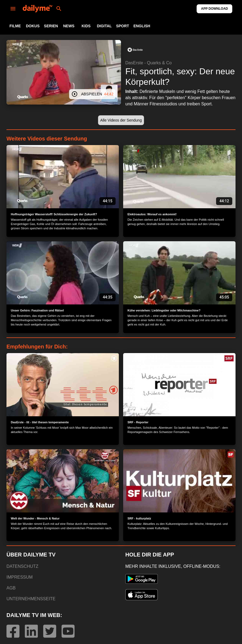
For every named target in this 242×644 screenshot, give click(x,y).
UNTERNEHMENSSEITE (31, 599)
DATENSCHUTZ (22, 566)
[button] (135, 50)
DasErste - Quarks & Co (149, 63)
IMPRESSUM (20, 577)
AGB (11, 588)
